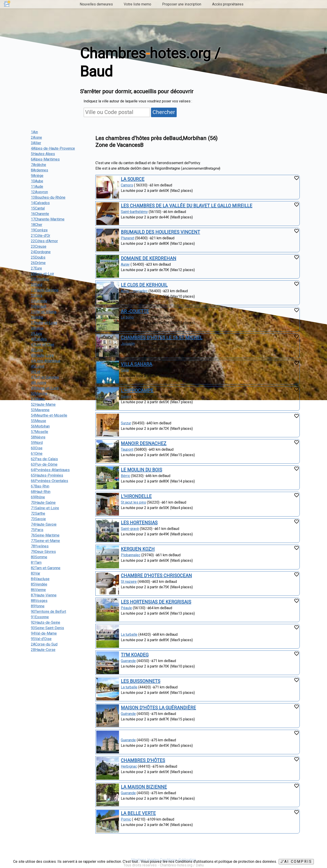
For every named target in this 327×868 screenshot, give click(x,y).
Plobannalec (131, 555)
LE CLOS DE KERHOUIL (144, 285)
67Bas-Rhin (40, 486)
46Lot (36, 372)
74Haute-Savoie (44, 524)
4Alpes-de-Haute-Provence (53, 148)
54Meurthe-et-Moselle (49, 415)
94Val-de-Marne (44, 633)
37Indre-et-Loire (44, 323)
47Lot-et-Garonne (45, 377)
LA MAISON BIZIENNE (144, 787)
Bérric (125, 476)
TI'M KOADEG (135, 655)
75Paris (37, 530)
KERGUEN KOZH (138, 549)
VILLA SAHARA (136, 364)
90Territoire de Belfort (48, 612)
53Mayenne (40, 410)
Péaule (126, 608)
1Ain (34, 132)
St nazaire (129, 582)
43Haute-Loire (42, 355)
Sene (125, 370)
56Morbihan (40, 426)
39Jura (36, 334)
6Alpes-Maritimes (45, 159)
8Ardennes (40, 170)
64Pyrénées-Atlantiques (50, 470)
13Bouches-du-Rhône (48, 197)
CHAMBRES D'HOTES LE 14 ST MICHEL (162, 338)
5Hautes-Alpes (43, 154)
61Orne (37, 454)
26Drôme (38, 263)
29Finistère (40, 279)
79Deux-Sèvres (43, 552)
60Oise (37, 448)
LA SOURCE (133, 179)
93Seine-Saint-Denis (47, 628)
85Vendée (39, 584)
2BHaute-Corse (43, 650)
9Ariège (37, 176)
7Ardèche (38, 165)
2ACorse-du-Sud (44, 644)
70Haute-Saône (43, 503)
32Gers (37, 296)
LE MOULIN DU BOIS (141, 470)
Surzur (126, 423)
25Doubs (38, 257)
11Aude (37, 187)
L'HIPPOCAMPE (137, 391)
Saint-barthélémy (134, 212)
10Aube (37, 181)
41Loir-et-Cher (43, 345)
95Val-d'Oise (41, 639)
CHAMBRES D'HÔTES (143, 760)
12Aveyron (39, 192)
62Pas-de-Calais (44, 459)
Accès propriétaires (228, 4)
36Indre (37, 317)
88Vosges (39, 601)
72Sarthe (38, 513)
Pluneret (128, 238)
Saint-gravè (130, 529)
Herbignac (129, 766)
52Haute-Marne (43, 404)
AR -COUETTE (135, 311)
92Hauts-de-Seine (46, 622)
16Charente (40, 214)
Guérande (128, 714)
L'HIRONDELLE (136, 496)
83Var (36, 573)
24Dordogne (41, 252)
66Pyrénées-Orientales (50, 481)
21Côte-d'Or (41, 236)
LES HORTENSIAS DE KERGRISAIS (156, 602)
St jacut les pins (133, 502)
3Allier (36, 143)
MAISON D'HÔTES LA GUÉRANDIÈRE (158, 708)
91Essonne (40, 617)
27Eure (36, 268)
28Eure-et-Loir (42, 274)
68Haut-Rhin (41, 492)
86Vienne (38, 590)
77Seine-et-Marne (45, 541)
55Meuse (38, 421)
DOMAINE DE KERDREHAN (149, 258)
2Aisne (36, 137)
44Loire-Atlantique (46, 361)
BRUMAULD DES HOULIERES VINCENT (160, 232)
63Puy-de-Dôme (44, 464)
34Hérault (39, 306)
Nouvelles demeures (96, 4)
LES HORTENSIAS (139, 523)
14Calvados (40, 203)
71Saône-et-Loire (45, 508)
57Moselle (40, 432)
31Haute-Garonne (45, 290)
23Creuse (39, 246)
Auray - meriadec (134, 291)
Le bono (127, 317)
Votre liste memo (137, 4)
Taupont (127, 449)
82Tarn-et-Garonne (46, 568)
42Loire (37, 350)
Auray (125, 264)
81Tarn (36, 563)
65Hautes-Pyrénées (47, 475)
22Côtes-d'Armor (44, 241)
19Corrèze (39, 230)
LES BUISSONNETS (141, 681)
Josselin (128, 344)
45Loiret (38, 366)
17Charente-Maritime (48, 219)
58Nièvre (38, 437)
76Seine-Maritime (45, 535)
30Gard (37, 285)
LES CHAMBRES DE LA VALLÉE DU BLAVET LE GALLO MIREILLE (187, 206)
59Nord (37, 443)
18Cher (37, 225)
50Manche (39, 394)
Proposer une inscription (182, 4)
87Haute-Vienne (44, 595)
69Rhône (38, 497)
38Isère (37, 328)
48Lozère (39, 383)
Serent (126, 397)
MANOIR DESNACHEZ (144, 443)
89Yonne (38, 606)
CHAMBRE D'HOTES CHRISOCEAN (156, 576)
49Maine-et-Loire (45, 388)
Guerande (128, 661)
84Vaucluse (40, 579)
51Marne (38, 399)
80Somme (39, 557)
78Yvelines (40, 546)
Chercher (164, 112)
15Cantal (38, 208)
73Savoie (38, 519)
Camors (127, 185)
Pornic (126, 819)
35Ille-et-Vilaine (44, 312)
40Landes (39, 339)
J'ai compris (296, 862)
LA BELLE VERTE (138, 813)
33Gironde (39, 301)
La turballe (129, 634)
